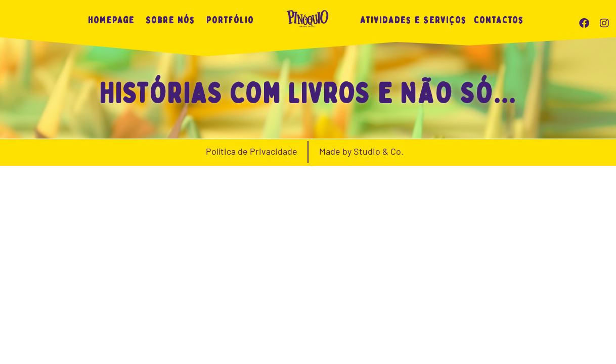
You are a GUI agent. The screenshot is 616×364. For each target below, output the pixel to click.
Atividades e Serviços (413, 20)
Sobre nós (170, 20)
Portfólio (230, 20)
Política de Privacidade (252, 349)
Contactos (499, 20)
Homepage (111, 20)
